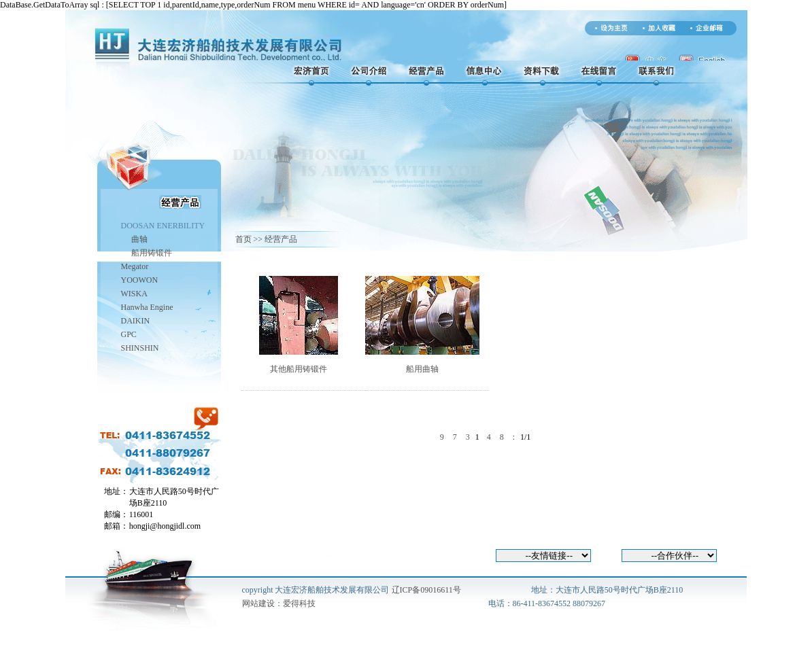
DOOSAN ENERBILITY (163, 226)
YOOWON (140, 280)
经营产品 (281, 239)
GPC (129, 334)
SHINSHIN (140, 348)
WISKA (134, 294)
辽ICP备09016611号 (426, 590)
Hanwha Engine (147, 307)
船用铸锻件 (152, 253)
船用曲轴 (422, 369)
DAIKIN (136, 321)
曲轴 (139, 239)
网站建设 (258, 603)
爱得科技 (299, 603)
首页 (243, 239)
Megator (135, 266)
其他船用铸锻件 (299, 369)
